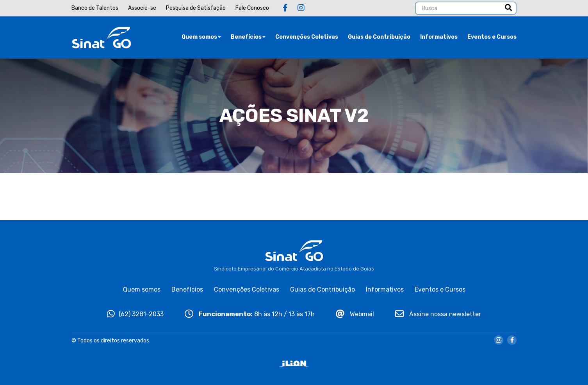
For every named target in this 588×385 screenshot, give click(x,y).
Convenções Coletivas (307, 37)
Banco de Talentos (95, 8)
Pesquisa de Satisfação (196, 8)
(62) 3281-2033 (135, 314)
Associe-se (142, 8)
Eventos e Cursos (492, 37)
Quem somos (201, 37)
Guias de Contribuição (379, 37)
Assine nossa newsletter (438, 314)
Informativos (439, 37)
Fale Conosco (252, 8)
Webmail (355, 314)
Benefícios (248, 37)
